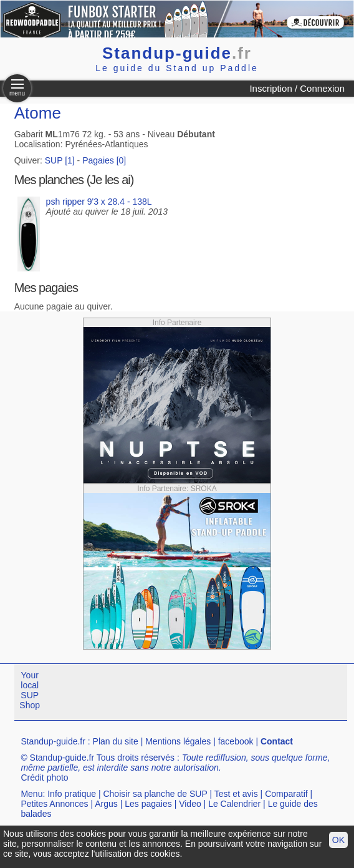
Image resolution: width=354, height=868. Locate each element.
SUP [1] (60, 160)
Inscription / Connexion (297, 88)
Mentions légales (178, 741)
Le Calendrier (234, 804)
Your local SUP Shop (30, 690)
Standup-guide (177, 53)
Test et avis (236, 794)
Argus (106, 804)
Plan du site (116, 741)
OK (338, 840)
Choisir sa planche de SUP (155, 794)
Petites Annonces (54, 804)
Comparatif (286, 794)
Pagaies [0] (104, 160)
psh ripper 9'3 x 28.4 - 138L (99, 202)
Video (190, 804)
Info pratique (72, 794)
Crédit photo (44, 778)
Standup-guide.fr (53, 741)
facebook (236, 741)
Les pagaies (148, 804)
